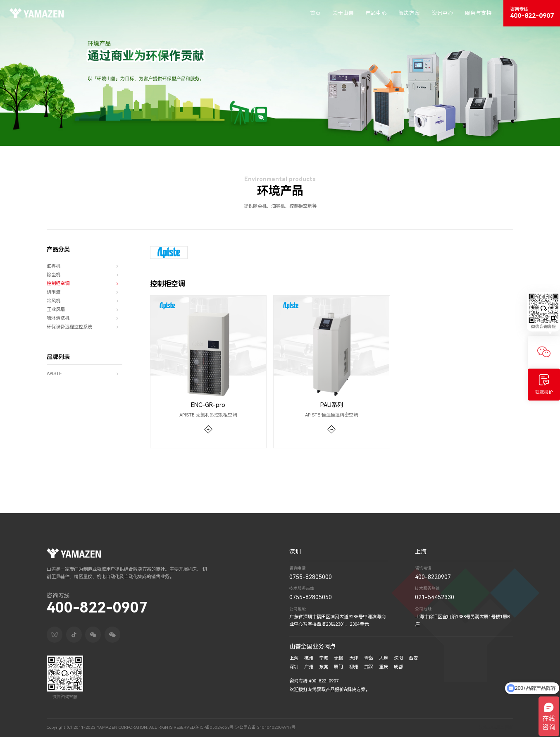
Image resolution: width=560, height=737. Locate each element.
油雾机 (85, 267)
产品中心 (376, 13)
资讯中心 (443, 13)
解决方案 (409, 13)
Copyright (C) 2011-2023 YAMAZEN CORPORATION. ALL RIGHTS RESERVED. (121, 727)
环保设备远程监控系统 (85, 327)
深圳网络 (505, 727)
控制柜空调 (85, 284)
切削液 (85, 293)
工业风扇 (85, 310)
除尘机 (85, 275)
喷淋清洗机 (85, 319)
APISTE (85, 374)
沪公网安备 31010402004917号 (266, 727)
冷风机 (85, 301)
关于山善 (343, 13)
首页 (315, 13)
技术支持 (487, 727)
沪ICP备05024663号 (215, 727)
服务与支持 (478, 13)
